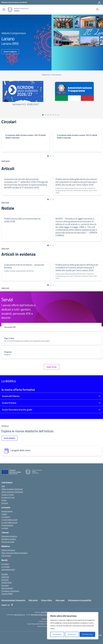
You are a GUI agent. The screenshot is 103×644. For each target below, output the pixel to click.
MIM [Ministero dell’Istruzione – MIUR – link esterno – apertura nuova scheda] (3, 486)
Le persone (6, 517)
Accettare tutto (87, 634)
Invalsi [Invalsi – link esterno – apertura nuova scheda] (4, 500)
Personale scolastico (9, 536)
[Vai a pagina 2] (45, 115)
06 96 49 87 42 (20, 615)
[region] (73, 626)
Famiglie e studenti (9, 539)
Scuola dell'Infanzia (11, 396)
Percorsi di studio (8, 542)
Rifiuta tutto (72, 634)
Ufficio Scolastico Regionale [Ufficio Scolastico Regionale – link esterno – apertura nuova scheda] (12, 489)
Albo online (33, 600)
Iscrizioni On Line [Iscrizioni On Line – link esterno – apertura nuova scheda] (8, 497)
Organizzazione (7, 525)
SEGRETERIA (7, 583)
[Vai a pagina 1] (43, 115)
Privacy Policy (47, 600)
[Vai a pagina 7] (58, 115)
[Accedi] (99, 2)
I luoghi (4, 514)
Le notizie (5, 564)
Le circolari (5, 567)
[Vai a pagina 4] (51, 115)
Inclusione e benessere (10, 591)
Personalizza (57, 634)
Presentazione (7, 511)
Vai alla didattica (9, 438)
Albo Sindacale (7, 588)
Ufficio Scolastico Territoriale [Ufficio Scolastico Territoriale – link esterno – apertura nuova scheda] (12, 492)
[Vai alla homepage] (10, 10)
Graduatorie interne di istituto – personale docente (24, 266)
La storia (5, 528)
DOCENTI (5, 580)
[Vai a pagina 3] (48, 115)
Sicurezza (5, 585)
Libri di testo (6, 556)
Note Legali (60, 600)
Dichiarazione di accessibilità (80, 600)
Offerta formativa (8, 550)
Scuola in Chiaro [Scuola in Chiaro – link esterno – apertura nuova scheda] (8, 495)
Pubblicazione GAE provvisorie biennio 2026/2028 (22, 220)
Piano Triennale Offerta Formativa (14, 553)
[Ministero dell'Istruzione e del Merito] (14, 2)
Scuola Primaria (9, 403)
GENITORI (5, 577)
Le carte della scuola (9, 522)
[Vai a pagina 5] (53, 115)
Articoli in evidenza (10, 52)
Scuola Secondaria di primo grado (17, 410)
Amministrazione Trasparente (13, 600)
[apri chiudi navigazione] (4, 10)
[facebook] (12, 605)
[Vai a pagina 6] (56, 115)
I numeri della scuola (9, 520)
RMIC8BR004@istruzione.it (40, 615)
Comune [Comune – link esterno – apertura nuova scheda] (5, 503)
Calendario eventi (8, 569)
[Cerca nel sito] (97, 10)
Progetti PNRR (7, 594)
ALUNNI (5, 574)
